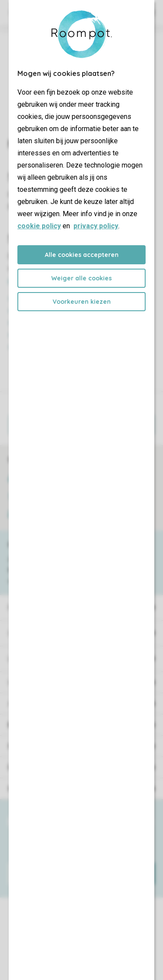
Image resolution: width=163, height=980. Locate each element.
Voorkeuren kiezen (82, 302)
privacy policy (96, 226)
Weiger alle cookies (81, 278)
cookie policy (39, 226)
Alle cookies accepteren (82, 255)
